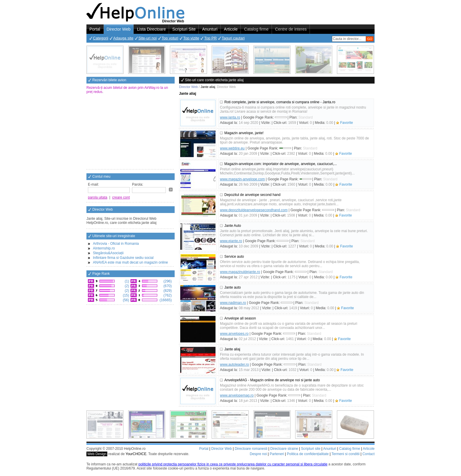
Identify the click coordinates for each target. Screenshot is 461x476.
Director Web (119, 29)
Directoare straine (284, 449)
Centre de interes (291, 29)
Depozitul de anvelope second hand (252, 195)
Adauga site (123, 38)
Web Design (97, 454)
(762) (167, 295)
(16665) (165, 300)
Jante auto (233, 287)
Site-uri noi (148, 38)
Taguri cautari (233, 38)
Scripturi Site (184, 29)
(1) (126, 281)
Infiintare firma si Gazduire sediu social (123, 258)
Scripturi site (311, 449)
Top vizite (191, 38)
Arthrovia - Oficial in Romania (116, 244)
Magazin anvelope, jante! (244, 133)
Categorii (101, 38)
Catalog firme (256, 29)
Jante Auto (233, 226)
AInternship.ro (104, 248)
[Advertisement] (131, 132)
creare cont (121, 197)
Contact (369, 454)
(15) (125, 295)
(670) (167, 286)
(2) (126, 286)
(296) (167, 281)
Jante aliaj (232, 349)
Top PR (210, 38)
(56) (125, 300)
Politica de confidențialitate (308, 454)
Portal (95, 29)
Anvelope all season (240, 318)
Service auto (234, 257)
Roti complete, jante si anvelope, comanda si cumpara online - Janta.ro (280, 102)
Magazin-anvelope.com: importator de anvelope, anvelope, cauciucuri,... (281, 164)
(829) (167, 291)
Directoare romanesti (251, 449)
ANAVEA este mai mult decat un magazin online (130, 262)
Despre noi (258, 454)
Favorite (346, 123)
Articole (231, 29)
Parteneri (277, 454)
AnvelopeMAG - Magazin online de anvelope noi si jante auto (272, 380)
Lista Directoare (151, 29)
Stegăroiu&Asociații (108, 253)
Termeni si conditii (345, 454)
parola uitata (98, 197)
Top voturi (170, 38)
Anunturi (210, 29)
